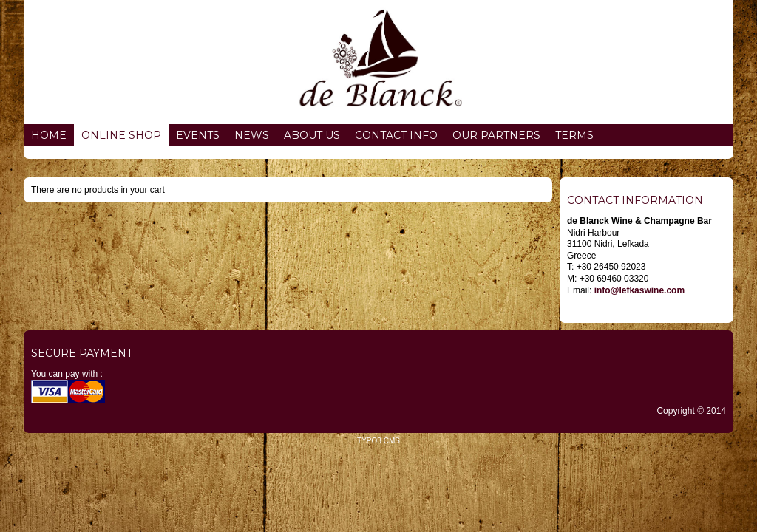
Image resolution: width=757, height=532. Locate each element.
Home (49, 135)
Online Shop (121, 135)
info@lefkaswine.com (639, 290)
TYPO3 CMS (378, 441)
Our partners (496, 135)
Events (198, 135)
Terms (574, 135)
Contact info (396, 135)
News (252, 135)
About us (312, 135)
